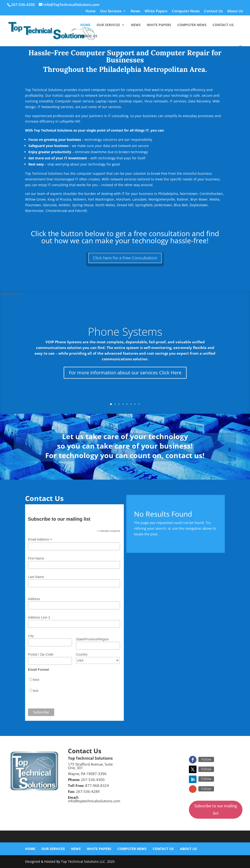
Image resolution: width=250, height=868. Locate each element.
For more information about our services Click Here (125, 373)
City (31, 636)
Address (34, 599)
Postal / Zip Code (41, 654)
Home (91, 11)
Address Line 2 (39, 617)
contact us (184, 455)
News (135, 11)
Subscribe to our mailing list (216, 809)
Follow (206, 759)
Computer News (186, 11)
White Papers (156, 11)
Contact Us (213, 11)
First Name (36, 558)
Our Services (111, 11)
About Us (235, 11)
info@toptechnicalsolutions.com (94, 801)
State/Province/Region (92, 639)
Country (82, 654)
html (36, 680)
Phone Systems (125, 331)
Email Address (40, 540)
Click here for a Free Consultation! (125, 258)
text (36, 691)
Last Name (36, 577)
